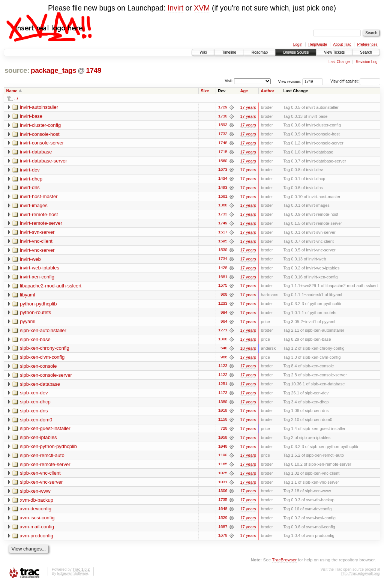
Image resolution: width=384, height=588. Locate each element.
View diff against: (355, 81)
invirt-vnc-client (36, 242)
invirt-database (36, 152)
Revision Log (367, 62)
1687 (223, 531)
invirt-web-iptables (40, 269)
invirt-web (30, 260)
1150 (223, 423)
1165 (223, 468)
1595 (223, 242)
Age (244, 91)
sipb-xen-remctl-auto (42, 458)
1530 (223, 251)
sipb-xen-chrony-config (45, 350)
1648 (223, 513)
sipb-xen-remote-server (45, 467)
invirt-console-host (40, 134)
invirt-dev (30, 170)
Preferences (367, 44)
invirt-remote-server (41, 224)
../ (16, 99)
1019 (223, 414)
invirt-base (31, 116)
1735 (223, 504)
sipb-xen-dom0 (36, 422)
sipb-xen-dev (34, 395)
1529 (223, 522)
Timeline (229, 52)
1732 (223, 134)
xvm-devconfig (36, 512)
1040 (223, 450)
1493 (223, 188)
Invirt (175, 8)
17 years (248, 107)
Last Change (339, 62)
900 (224, 296)
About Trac (342, 44)
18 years (248, 350)
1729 (223, 107)
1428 (223, 269)
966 (224, 359)
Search (366, 52)
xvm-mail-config (37, 530)
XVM (202, 8)
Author (267, 91)
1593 (223, 125)
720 (224, 432)
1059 (223, 441)
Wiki (203, 52)
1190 (223, 459)
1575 (223, 287)
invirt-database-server (43, 161)
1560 (223, 161)
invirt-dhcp (31, 179)
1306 (223, 495)
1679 (223, 540)
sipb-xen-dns (34, 413)
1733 (223, 215)
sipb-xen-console (38, 368)
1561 (223, 197)
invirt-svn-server (37, 233)
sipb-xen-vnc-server (41, 485)
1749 (94, 70)
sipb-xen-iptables (38, 440)
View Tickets (334, 52)
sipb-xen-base (35, 341)
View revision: (290, 81)
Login (298, 44)
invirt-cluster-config (40, 125)
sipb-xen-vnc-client (40, 476)
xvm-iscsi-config (37, 521)
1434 (223, 179)
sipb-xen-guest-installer (45, 431)
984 (224, 314)
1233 (223, 305)
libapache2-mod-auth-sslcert (51, 287)
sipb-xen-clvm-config (42, 359)
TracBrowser (284, 564)
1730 (223, 116)
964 (224, 323)
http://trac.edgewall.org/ (361, 578)
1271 (223, 332)
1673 (223, 170)
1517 (223, 233)
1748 (223, 143)
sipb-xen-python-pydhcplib (48, 449)
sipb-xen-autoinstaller (43, 332)
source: (17, 70)
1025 (223, 477)
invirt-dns (30, 188)
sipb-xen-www (35, 494)
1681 (223, 278)
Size (205, 91)
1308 (223, 341)
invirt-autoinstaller (39, 107)
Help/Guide (318, 44)
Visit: (229, 81)
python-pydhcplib (38, 305)
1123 (223, 368)
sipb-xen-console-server (46, 377)
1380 (223, 405)
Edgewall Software (73, 578)
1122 (223, 377)
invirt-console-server (42, 143)
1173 (223, 396)
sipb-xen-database (40, 386)
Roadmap (260, 52)
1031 (223, 486)
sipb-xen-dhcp (35, 404)
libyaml (27, 296)
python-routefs (35, 314)
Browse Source (296, 52)
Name (12, 91)
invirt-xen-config (37, 278)
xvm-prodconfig (37, 539)
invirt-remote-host (39, 215)
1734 (223, 260)
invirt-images (34, 206)
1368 (223, 206)
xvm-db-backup (37, 503)
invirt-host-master (39, 197)
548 (224, 350)
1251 (223, 386)
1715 (223, 152)
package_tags (54, 70)
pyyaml (28, 323)
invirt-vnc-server (37, 251)
